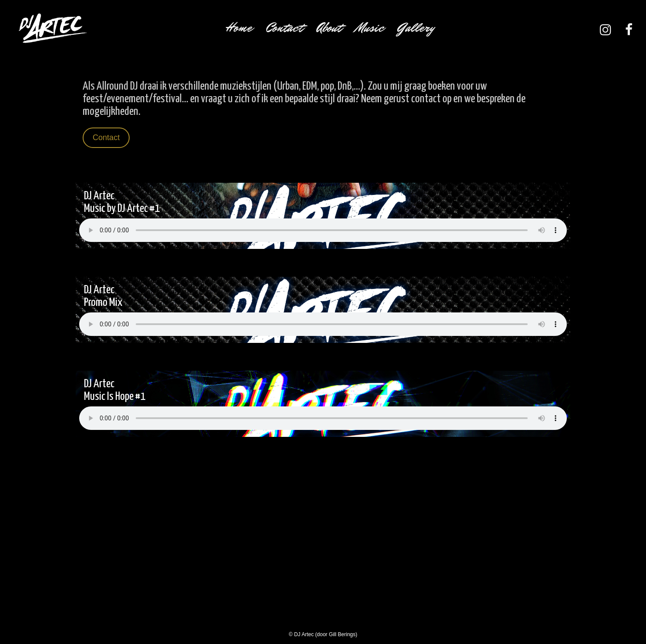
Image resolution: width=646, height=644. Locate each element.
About (329, 28)
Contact (284, 28)
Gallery (416, 28)
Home (239, 28)
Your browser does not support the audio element (323, 230)
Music (370, 28)
